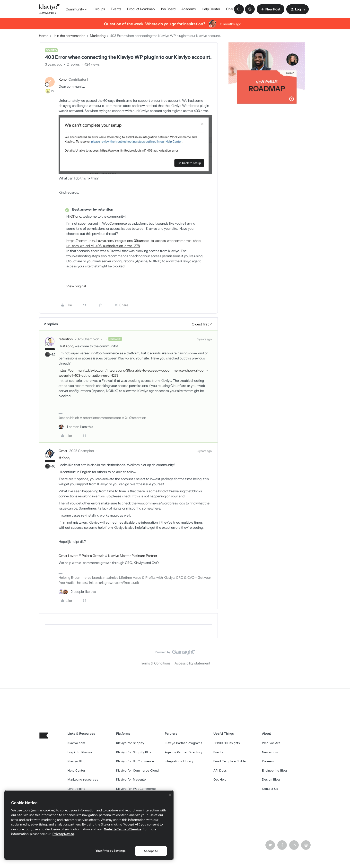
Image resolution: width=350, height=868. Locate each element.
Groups (99, 9)
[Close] (170, 795)
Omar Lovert (68, 556)
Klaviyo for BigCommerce (135, 761)
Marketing (98, 36)
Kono (63, 79)
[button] (271, 9)
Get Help (220, 779)
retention (66, 339)
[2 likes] (77, 592)
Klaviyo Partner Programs (184, 743)
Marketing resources (83, 779)
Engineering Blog (274, 770)
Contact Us (270, 789)
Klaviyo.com (76, 743)
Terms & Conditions (155, 663)
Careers (268, 761)
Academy (189, 9)
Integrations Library (179, 761)
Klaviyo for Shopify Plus (134, 752)
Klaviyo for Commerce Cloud (137, 770)
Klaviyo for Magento (131, 779)
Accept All (151, 851)
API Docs (220, 770)
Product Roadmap (141, 9)
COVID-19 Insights (227, 743)
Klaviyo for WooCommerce (136, 789)
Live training (76, 789)
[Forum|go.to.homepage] (49, 9)
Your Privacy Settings (110, 851)
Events (116, 9)
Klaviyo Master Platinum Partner (133, 556)
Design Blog (271, 779)
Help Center (211, 9)
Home (44, 36)
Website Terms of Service (123, 829)
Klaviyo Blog (77, 761)
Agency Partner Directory (184, 752)
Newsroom (270, 752)
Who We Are (271, 743)
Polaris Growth (93, 556)
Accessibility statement (192, 663)
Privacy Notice (63, 834)
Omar (63, 451)
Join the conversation (69, 36)
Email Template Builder (230, 761)
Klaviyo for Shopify (130, 743)
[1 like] (76, 427)
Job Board (168, 9)
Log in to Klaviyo (80, 752)
